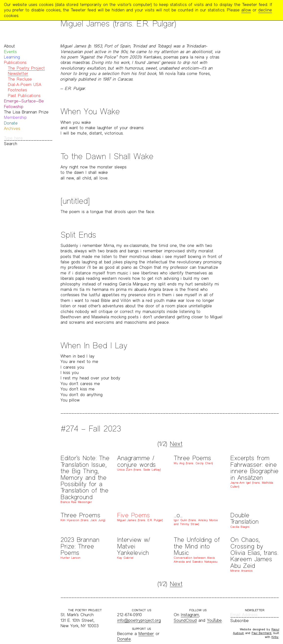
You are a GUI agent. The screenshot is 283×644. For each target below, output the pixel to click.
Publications (15, 62)
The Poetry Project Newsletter (26, 71)
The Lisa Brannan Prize (26, 112)
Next (176, 444)
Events (10, 52)
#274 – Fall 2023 (91, 428)
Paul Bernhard (262, 633)
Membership (15, 117)
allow (246, 10)
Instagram (190, 615)
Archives (12, 128)
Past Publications (24, 96)
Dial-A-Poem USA (25, 85)
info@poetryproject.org (139, 620)
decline (265, 10)
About (9, 46)
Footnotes (17, 90)
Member (146, 634)
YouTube (214, 620)
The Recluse (20, 79)
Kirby (275, 637)
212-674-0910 (129, 615)
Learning (12, 57)
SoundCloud (185, 620)
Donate (11, 123)
